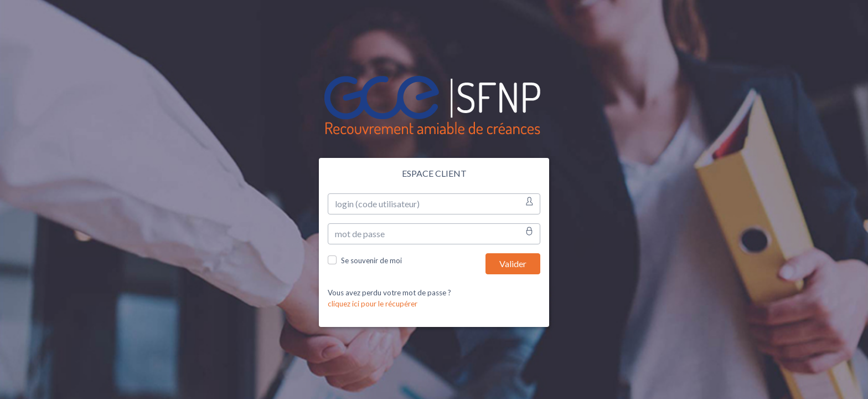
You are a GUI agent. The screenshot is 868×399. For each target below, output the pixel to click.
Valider (513, 264)
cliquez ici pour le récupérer (373, 304)
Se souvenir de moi (371, 260)
